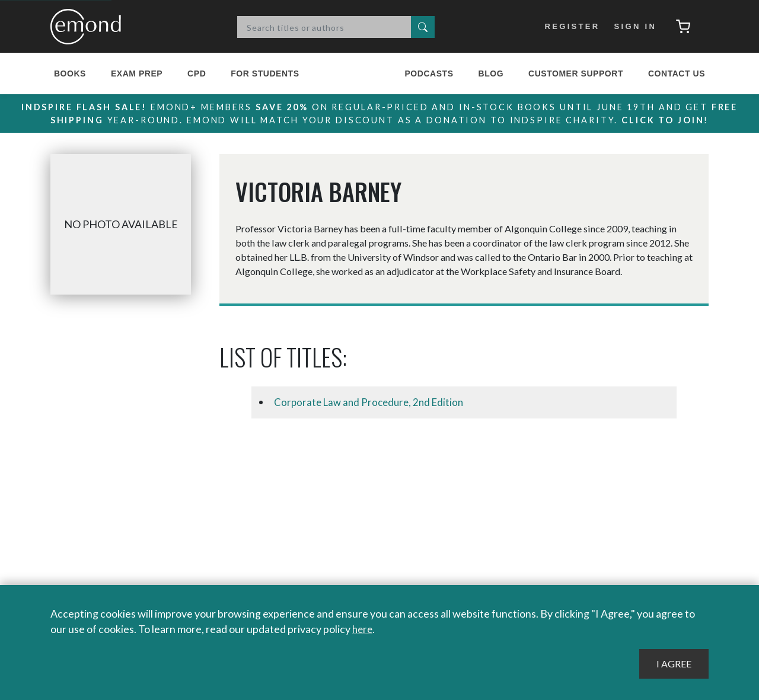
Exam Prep (137, 73)
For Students (265, 73)
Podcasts (429, 73)
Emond (89, 27)
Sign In (632, 27)
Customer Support (576, 73)
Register (568, 27)
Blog (491, 73)
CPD (197, 73)
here (363, 629)
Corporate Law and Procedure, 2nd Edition (373, 402)
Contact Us (677, 73)
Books (70, 73)
